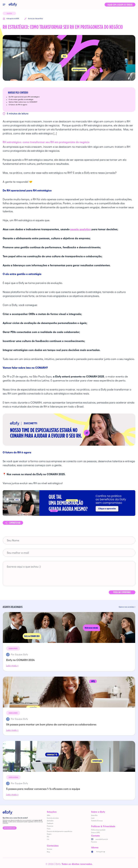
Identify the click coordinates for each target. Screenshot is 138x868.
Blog (48, 852)
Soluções (52, 812)
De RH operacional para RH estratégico (24, 97)
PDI (48, 837)
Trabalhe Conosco (97, 821)
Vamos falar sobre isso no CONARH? (23, 102)
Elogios (49, 834)
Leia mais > (12, 666)
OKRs (49, 815)
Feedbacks (50, 823)
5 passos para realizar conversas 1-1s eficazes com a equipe (43, 789)
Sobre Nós (94, 815)
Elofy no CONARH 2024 (20, 660)
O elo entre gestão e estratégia (21, 99)
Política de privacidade (98, 830)
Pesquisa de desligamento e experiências (60, 831)
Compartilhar (15, 523)
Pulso (49, 829)
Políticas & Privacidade (103, 826)
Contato (95, 836)
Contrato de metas (53, 818)
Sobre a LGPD (95, 833)
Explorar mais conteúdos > (127, 607)
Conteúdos (53, 846)
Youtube (49, 849)
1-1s (48, 839)
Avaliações (50, 821)
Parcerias (94, 842)
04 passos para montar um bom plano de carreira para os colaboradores (51, 724)
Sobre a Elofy (98, 812)
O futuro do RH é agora (18, 105)
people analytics (81, 229)
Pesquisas (50, 826)
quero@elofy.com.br (102, 839)
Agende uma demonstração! (10, 828)
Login (93, 818)
